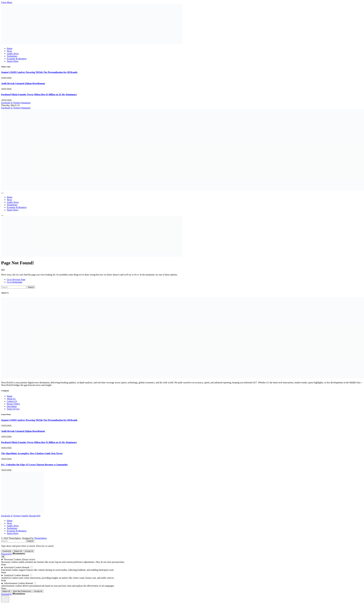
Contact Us (12, 401)
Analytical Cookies (13, 575)
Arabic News (13, 54)
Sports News (13, 61)
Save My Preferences (22, 591)
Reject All (18, 551)
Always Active (28, 559)
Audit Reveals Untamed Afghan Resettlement (23, 83)
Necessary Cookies (13, 559)
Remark (26, 567)
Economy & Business (17, 59)
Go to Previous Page (16, 279)
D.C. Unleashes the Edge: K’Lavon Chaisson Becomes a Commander (34, 465)
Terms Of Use (13, 409)
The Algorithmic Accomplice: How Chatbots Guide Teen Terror (32, 453)
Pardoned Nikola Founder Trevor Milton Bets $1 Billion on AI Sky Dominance (39, 94)
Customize (7, 551)
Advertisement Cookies (15, 583)
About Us (11, 399)
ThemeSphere (40, 538)
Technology (12, 56)
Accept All (29, 551)
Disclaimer (12, 406)
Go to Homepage (15, 282)
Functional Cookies (13, 567)
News (9, 51)
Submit (30, 541)
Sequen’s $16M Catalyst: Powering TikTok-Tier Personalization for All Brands (39, 72)
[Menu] (2, 193)
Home (10, 48)
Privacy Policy (13, 404)
